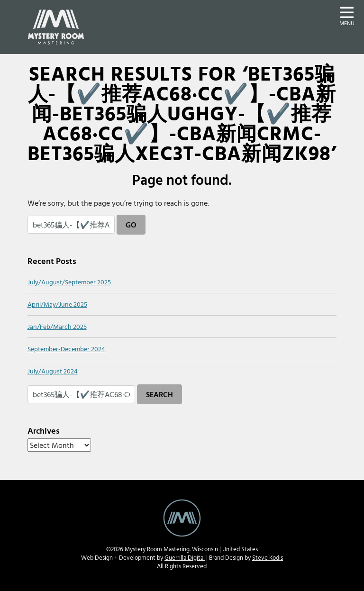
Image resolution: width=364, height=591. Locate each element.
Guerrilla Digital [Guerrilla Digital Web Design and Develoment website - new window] (185, 558)
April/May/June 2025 (57, 304)
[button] (347, 15)
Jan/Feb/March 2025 (57, 326)
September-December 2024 (66, 349)
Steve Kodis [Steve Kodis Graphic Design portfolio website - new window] (268, 558)
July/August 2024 (53, 371)
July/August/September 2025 (69, 282)
